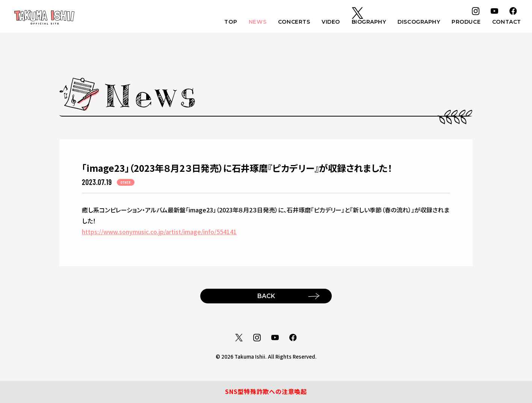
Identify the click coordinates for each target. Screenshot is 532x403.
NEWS (254, 23)
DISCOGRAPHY (418, 23)
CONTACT (506, 23)
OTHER (126, 182)
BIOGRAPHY (367, 23)
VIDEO (329, 23)
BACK (266, 296)
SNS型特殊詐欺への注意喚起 (266, 392)
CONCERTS (291, 23)
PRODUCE (465, 23)
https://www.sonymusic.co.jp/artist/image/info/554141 (159, 232)
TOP (227, 23)
